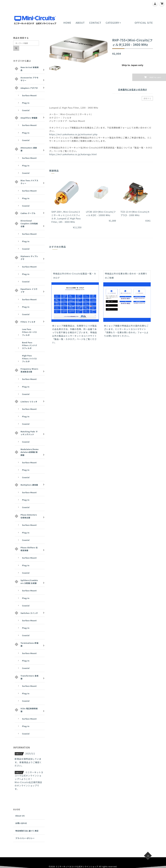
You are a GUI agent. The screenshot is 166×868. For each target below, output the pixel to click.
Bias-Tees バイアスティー (30, 182)
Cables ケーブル (28, 213)
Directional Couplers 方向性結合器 (29, 223)
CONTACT (95, 23)
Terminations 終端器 (30, 644)
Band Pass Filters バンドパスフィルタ (30, 345)
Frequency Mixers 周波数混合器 (29, 370)
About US (20, 816)
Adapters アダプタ (29, 88)
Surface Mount (29, 95)
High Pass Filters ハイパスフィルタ (29, 358)
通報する (147, 98)
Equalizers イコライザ (29, 290)
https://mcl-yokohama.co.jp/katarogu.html (73, 154)
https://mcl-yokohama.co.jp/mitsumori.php (73, 134)
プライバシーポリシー (25, 838)
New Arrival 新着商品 (30, 69)
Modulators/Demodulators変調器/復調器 (30, 452)
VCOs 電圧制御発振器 (29, 710)
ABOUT (80, 23)
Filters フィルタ (28, 322)
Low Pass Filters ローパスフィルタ (30, 332)
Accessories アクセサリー (30, 79)
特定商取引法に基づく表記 (27, 831)
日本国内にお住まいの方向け (132, 89)
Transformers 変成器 (30, 677)
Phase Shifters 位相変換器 (29, 549)
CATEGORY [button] (113, 23)
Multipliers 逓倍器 (29, 485)
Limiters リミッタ (29, 402)
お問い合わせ (21, 823)
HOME (67, 23)
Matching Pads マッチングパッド (29, 433)
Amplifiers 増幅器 (29, 118)
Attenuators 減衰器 (29, 149)
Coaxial (26, 110)
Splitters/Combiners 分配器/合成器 (29, 582)
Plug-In (26, 103)
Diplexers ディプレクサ (29, 258)
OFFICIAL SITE (144, 23)
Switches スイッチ (29, 613)
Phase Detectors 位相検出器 (29, 516)
